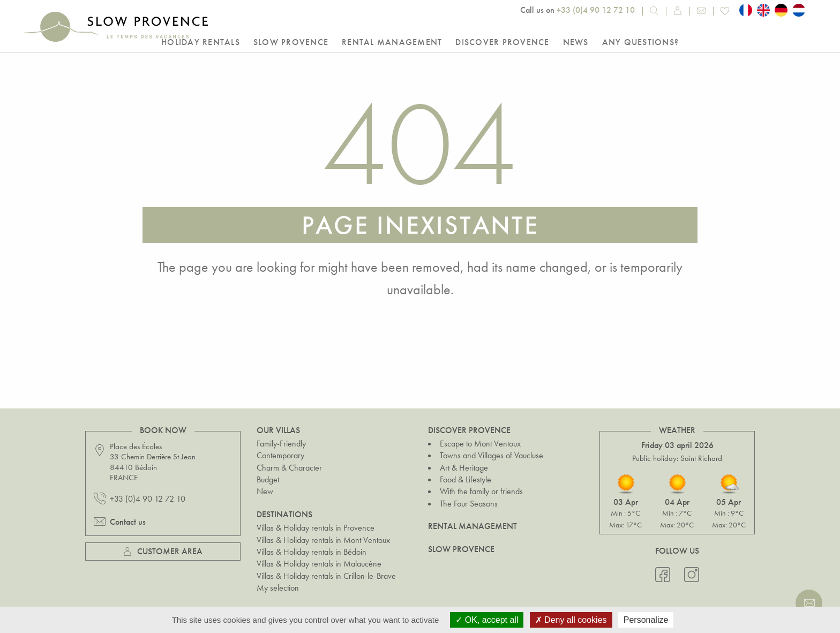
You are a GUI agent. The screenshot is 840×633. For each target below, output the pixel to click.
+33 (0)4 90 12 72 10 (596, 10)
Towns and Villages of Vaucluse (492, 455)
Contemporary (280, 455)
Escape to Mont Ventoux (480, 444)
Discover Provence (502, 42)
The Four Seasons (469, 504)
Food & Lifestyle (466, 479)
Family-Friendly (281, 444)
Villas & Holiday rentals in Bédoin (312, 552)
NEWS (576, 42)
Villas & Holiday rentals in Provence (316, 528)
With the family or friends (481, 491)
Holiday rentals (201, 42)
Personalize (646, 620)
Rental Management (392, 42)
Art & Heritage (464, 468)
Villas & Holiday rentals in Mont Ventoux (323, 540)
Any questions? (641, 42)
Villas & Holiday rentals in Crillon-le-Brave (326, 576)
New (265, 491)
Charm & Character (289, 468)
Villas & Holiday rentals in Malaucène (319, 564)
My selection (278, 588)
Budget (268, 479)
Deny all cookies (571, 620)
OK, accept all (487, 620)
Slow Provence (291, 42)
